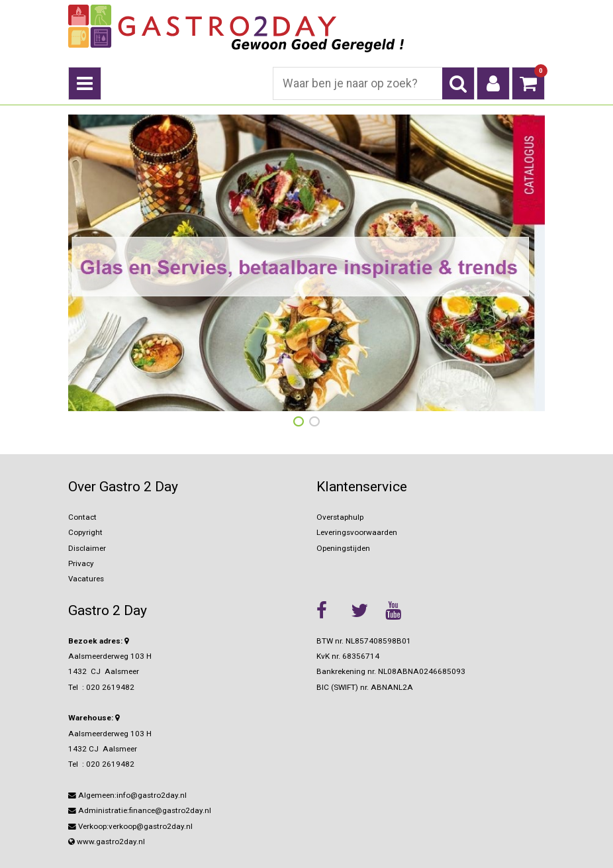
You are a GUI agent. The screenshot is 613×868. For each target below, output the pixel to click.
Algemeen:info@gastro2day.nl (127, 795)
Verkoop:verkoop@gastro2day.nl (130, 826)
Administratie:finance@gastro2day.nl (140, 810)
